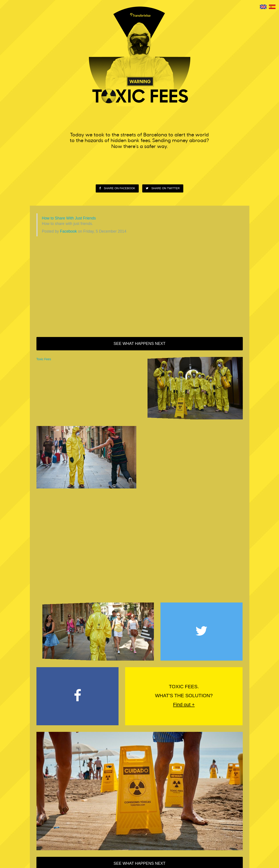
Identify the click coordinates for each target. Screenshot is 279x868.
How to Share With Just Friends (69, 218)
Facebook (68, 231)
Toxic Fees (44, 359)
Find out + (184, 705)
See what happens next (139, 344)
